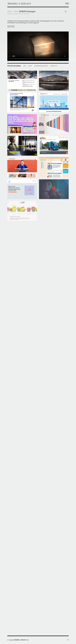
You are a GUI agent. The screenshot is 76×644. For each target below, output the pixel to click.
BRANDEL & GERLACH (20, 640)
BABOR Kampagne (27, 12)
